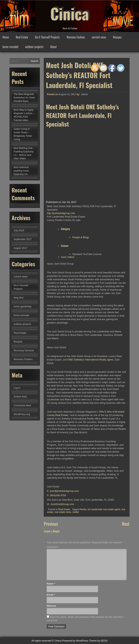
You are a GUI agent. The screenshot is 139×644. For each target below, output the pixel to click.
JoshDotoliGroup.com (62, 504)
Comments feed (22, 405)
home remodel (10, 47)
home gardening (22, 306)
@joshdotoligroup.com (64, 491)
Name (51, 584)
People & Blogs (81, 237)
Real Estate (22, 37)
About (53, 47)
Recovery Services (24, 350)
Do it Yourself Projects (47, 37)
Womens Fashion (76, 37)
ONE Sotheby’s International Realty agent (90, 360)
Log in (17, 388)
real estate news (63, 512)
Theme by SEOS (98, 641)
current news (99, 37)
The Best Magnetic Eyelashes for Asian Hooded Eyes (24, 98)
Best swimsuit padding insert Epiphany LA (21, 171)
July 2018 (19, 230)
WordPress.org (22, 414)
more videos (68, 257)
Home (6, 37)
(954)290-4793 (58, 495)
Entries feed (20, 397)
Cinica (69, 13)
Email (51, 595)
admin (85, 94)
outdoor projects (34, 47)
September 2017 (23, 239)
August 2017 (20, 248)
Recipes (117, 37)
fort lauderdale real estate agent (104, 509)
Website (51, 606)
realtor (76, 512)
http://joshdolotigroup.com (61, 213)
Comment (53, 547)
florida (83, 509)
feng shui (19, 298)
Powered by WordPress (75, 641)
